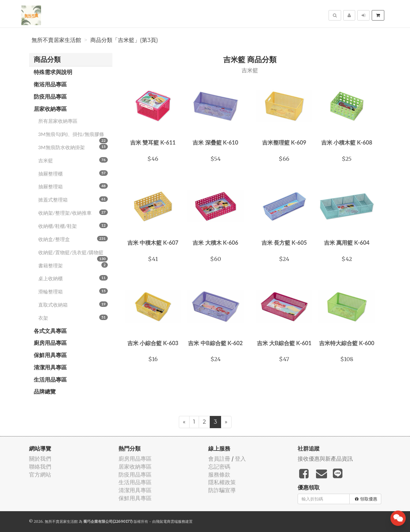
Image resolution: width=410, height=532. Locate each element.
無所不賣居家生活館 (56, 40)
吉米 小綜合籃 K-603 (153, 343)
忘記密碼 (219, 467)
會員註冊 (219, 459)
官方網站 (40, 475)
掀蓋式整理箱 (73, 199)
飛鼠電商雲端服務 (171, 521)
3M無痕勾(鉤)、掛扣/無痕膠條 (73, 136)
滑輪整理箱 (73, 291)
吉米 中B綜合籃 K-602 (215, 343)
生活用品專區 (50, 379)
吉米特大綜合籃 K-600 (347, 343)
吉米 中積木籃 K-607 (153, 243)
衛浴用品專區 (50, 84)
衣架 (73, 318)
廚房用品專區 (50, 343)
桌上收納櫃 (73, 278)
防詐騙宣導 (222, 490)
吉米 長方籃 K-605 (284, 243)
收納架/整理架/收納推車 (73, 213)
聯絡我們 (40, 467)
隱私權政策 (222, 482)
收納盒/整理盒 (73, 239)
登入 (240, 459)
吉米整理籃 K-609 (284, 142)
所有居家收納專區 (58, 121)
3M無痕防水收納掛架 (73, 147)
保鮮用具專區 (50, 355)
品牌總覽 (45, 391)
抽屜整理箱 (73, 186)
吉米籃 (73, 160)
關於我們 (40, 459)
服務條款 (219, 475)
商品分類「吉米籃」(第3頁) (124, 40)
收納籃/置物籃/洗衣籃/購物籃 (73, 254)
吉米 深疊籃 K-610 (215, 142)
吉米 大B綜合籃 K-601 (284, 343)
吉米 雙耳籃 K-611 (153, 142)
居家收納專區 (50, 109)
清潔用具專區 (50, 367)
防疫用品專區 (50, 96)
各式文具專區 (50, 331)
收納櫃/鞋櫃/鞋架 (73, 226)
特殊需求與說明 (53, 72)
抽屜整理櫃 (73, 173)
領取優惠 (366, 499)
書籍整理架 (73, 265)
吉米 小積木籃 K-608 (347, 142)
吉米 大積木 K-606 (215, 243)
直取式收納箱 (73, 304)
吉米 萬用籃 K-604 (347, 243)
